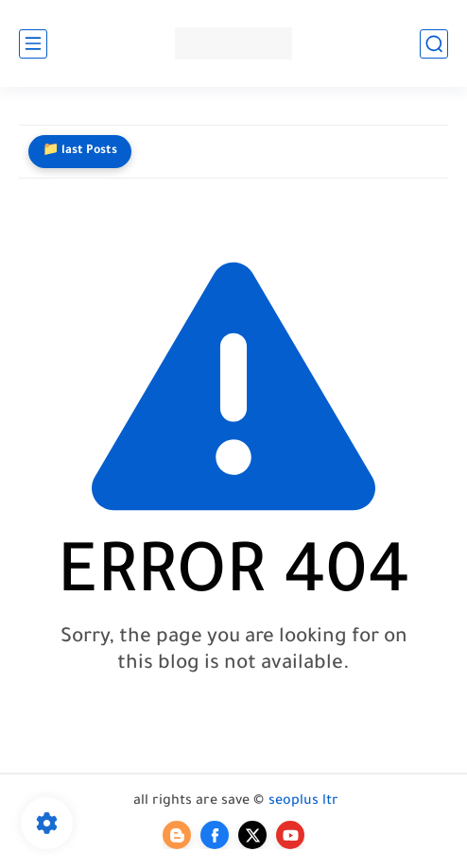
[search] (434, 44)
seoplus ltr (303, 802)
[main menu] (33, 44)
